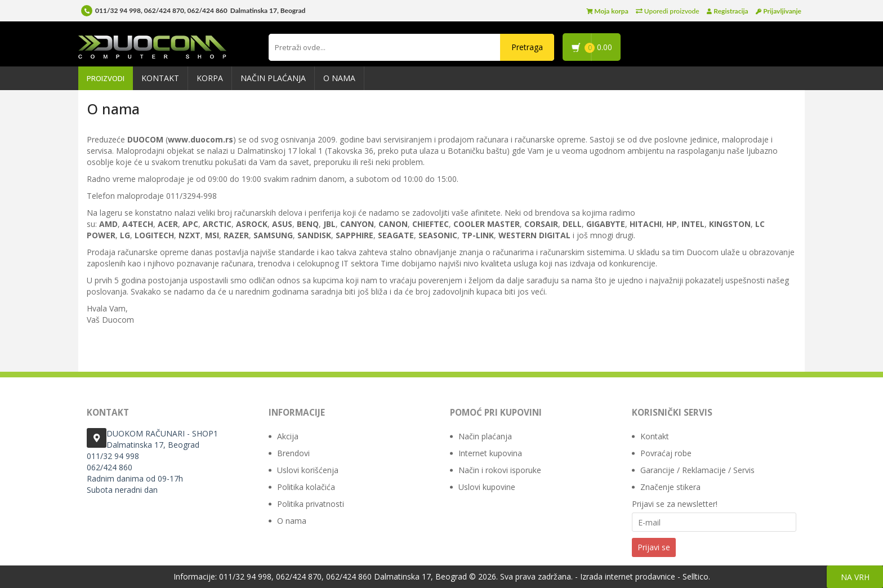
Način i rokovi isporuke (500, 470)
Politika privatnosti (311, 504)
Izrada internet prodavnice (628, 576)
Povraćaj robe (666, 453)
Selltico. (696, 576)
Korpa (210, 78)
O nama (339, 78)
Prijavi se (654, 547)
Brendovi (293, 453)
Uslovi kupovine (487, 487)
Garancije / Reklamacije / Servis (697, 470)
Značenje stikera (670, 487)
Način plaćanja (273, 78)
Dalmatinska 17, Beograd (420, 576)
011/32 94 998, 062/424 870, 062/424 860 (161, 10)
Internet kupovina (490, 453)
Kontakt (160, 78)
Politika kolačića (306, 487)
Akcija (288, 436)
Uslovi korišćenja (308, 470)
